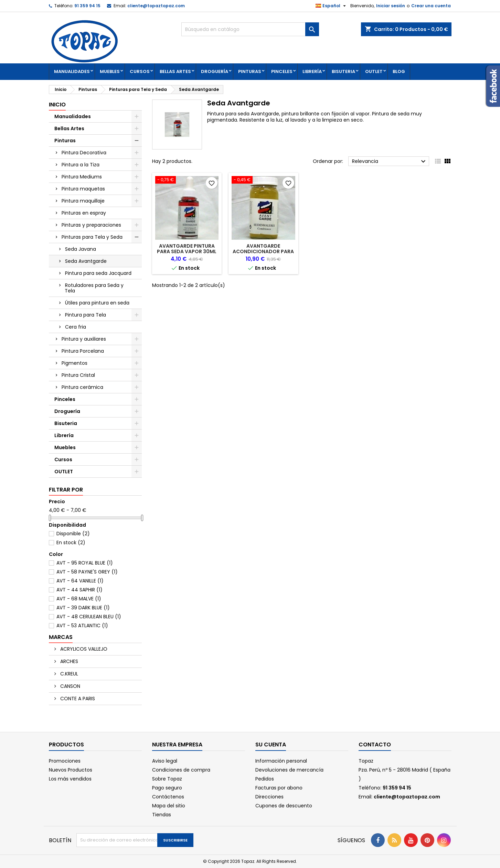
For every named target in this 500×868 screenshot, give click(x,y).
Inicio (57, 105)
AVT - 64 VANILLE (80, 581)
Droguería (215, 71)
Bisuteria (343, 71)
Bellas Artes (175, 71)
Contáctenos (168, 797)
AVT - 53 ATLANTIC (82, 626)
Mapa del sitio (169, 806)
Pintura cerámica (82, 387)
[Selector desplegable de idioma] (332, 6)
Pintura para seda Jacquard (98, 273)
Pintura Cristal (78, 375)
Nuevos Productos (71, 770)
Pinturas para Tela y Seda (92, 237)
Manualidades (72, 71)
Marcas (61, 637)
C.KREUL (68, 674)
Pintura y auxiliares (84, 339)
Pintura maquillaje (83, 201)
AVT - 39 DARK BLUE (83, 608)
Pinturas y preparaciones (91, 225)
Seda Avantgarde (86, 261)
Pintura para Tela (86, 315)
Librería (312, 71)
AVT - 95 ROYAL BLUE (85, 563)
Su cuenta (271, 745)
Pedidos (265, 779)
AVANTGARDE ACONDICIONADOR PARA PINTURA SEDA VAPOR (263, 251)
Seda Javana (81, 249)
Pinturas (250, 71)
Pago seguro (167, 788)
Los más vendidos (70, 779)
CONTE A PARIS (77, 699)
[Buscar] (250, 29)
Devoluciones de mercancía (289, 770)
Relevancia (390, 162)
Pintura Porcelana (83, 351)
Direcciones (269, 797)
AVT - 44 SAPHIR (79, 590)
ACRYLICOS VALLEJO (83, 649)
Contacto (375, 745)
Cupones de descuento (284, 806)
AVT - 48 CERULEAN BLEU (89, 617)
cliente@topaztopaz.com (156, 6)
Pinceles (282, 71)
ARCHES (68, 661)
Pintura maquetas (83, 189)
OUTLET (374, 71)
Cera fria (76, 327)
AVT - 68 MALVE (79, 599)
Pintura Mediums (82, 177)
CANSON (70, 686)
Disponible (73, 534)
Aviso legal (165, 761)
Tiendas (162, 815)
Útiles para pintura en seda (97, 303)
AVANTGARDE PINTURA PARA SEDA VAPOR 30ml (187, 249)
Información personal (281, 761)
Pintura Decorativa (84, 153)
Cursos (140, 71)
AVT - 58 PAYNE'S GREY (87, 572)
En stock (71, 542)
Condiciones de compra (181, 770)
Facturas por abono (279, 788)
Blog (399, 71)
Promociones (65, 761)
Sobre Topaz (167, 779)
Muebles (110, 71)
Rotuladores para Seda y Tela (94, 288)
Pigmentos (75, 363)
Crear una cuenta (431, 6)
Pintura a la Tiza (81, 165)
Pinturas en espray (84, 213)
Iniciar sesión (391, 6)
